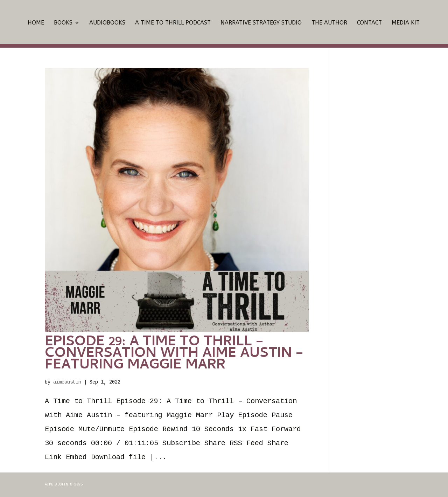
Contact (369, 23)
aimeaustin (67, 382)
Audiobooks (107, 23)
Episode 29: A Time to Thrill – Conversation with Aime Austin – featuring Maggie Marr (174, 354)
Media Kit (406, 23)
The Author (329, 23)
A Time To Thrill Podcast (173, 23)
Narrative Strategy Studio (261, 23)
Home (36, 23)
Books (63, 23)
